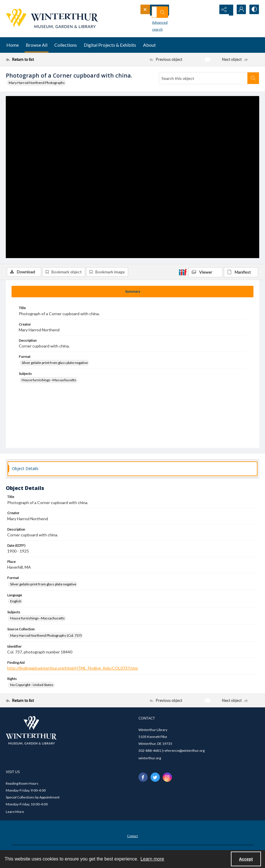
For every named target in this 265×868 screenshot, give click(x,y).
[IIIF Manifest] (241, 100)
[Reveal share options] (225, 10)
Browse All (37, 45)
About (149, 45)
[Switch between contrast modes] (253, 10)
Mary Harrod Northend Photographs (37, 83)
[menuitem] (132, 836)
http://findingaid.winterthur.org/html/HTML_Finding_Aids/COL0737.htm (73, 669)
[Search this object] (203, 78)
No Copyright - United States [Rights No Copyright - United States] (32, 686)
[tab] (132, 293)
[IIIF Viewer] (205, 100)
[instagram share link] (167, 778)
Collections (66, 45)
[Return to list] (40, 59)
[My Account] (239, 10)
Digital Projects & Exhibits (110, 45)
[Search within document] (253, 78)
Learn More (15, 812)
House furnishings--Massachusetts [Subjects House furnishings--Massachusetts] (49, 381)
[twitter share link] (155, 778)
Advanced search (156, 20)
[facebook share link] (143, 778)
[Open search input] (210, 10)
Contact (132, 837)
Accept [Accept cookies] (246, 859)
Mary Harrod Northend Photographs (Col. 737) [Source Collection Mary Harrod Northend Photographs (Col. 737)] (46, 636)
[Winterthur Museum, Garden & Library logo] (52, 19)
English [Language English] (16, 602)
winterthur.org (150, 759)
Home (13, 45)
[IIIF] (183, 99)
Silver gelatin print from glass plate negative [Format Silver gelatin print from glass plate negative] (55, 364)
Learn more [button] (152, 859)
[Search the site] (168, 10)
